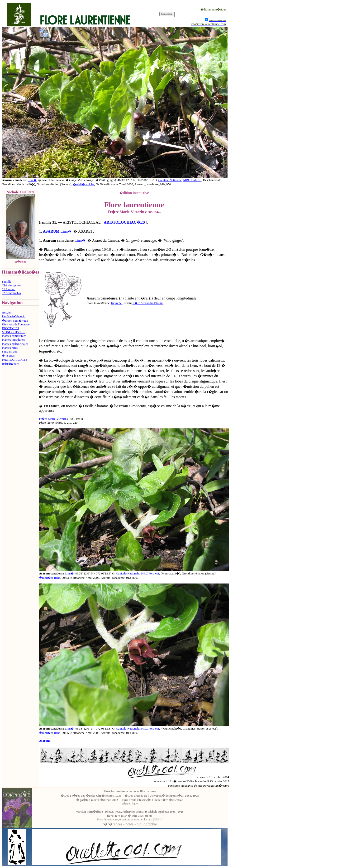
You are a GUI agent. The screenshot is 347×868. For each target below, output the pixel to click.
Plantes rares (10, 348)
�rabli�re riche (83, 184)
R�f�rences (10, 364)
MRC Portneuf (192, 180)
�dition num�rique (15, 321)
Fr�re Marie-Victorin (53, 419)
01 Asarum (9, 289)
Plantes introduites (13, 340)
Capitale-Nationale (170, 180)
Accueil (7, 312)
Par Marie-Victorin (14, 316)
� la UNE (9, 356)
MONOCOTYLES (14, 332)
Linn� (32, 180)
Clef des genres (11, 285)
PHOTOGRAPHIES (15, 360)
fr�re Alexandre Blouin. (148, 303)
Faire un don (10, 351)
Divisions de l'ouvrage (16, 324)
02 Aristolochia (11, 293)
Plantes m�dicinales (15, 344)
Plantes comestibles (14, 336)
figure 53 (117, 303)
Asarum (44, 741)
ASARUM (51, 231)
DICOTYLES (10, 328)
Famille (7, 282)
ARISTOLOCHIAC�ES (124, 222)
